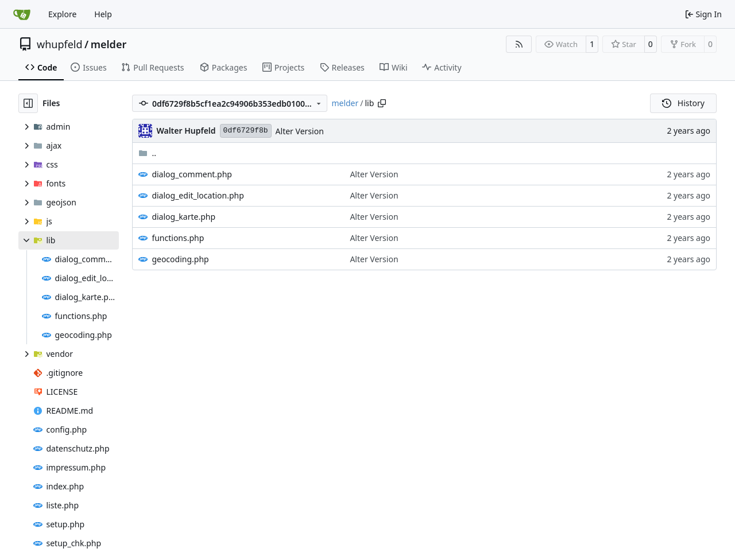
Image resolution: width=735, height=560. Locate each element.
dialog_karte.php (183, 217)
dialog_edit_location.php (198, 195)
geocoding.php (180, 259)
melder (109, 44)
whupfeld (60, 44)
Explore (62, 14)
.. (147, 153)
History (683, 103)
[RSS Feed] (519, 44)
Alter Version (300, 131)
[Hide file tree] (28, 103)
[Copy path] (382, 103)
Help (103, 14)
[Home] (22, 14)
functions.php (178, 238)
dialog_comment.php (192, 174)
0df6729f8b (246, 131)
